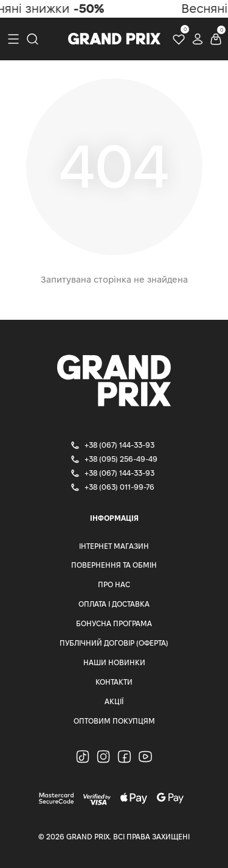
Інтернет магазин (114, 546)
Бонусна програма (114, 623)
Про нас (114, 584)
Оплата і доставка (114, 604)
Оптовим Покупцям (114, 721)
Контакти (114, 682)
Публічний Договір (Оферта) (114, 643)
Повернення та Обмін (114, 565)
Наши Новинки (114, 662)
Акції (114, 701)
